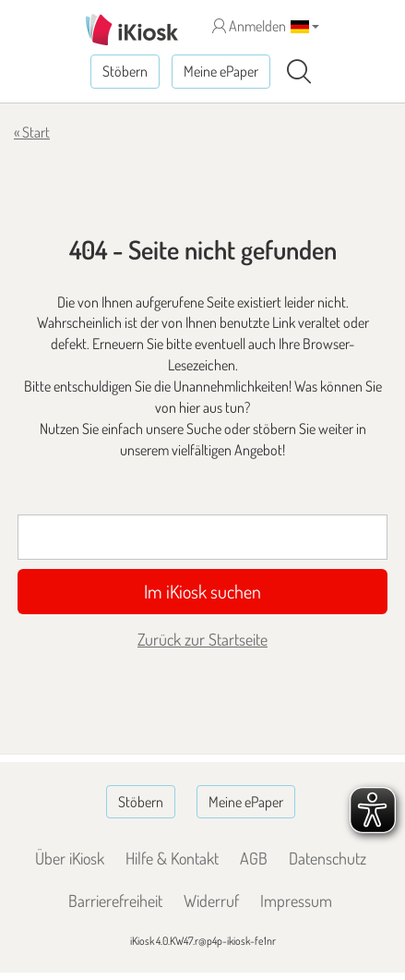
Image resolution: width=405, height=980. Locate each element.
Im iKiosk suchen (202, 591)
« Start (32, 132)
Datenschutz (328, 858)
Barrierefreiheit (115, 901)
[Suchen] (299, 72)
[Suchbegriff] (202, 537)
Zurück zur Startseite (202, 639)
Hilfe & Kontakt (172, 858)
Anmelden (249, 26)
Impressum (296, 901)
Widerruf (211, 901)
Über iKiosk (70, 858)
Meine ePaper (221, 71)
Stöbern (125, 71)
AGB (254, 858)
